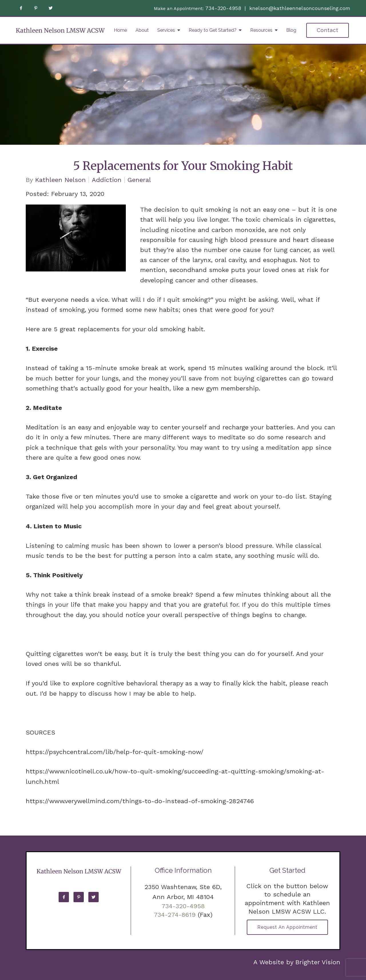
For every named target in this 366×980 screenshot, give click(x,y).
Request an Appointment (287, 927)
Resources (261, 30)
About (142, 30)
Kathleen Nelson (60, 180)
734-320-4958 (223, 8)
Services (166, 30)
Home (120, 30)
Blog (291, 30)
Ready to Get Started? (213, 30)
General (139, 180)
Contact (328, 30)
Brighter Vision (318, 962)
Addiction (107, 180)
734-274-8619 (175, 915)
